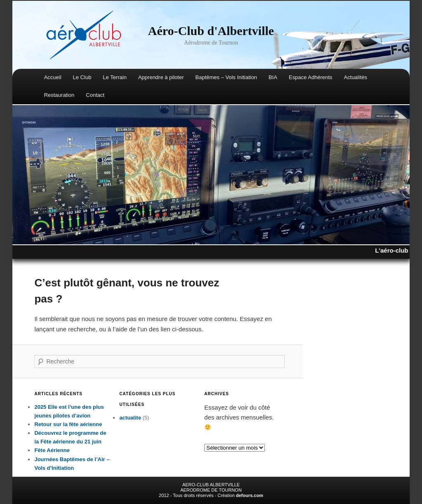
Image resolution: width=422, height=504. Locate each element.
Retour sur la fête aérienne (68, 424)
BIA (273, 77)
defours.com (250, 495)
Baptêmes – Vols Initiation (226, 77)
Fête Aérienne (52, 450)
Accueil (53, 77)
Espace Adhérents (311, 77)
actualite (130, 418)
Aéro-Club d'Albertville (211, 31)
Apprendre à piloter (161, 77)
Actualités (356, 77)
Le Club (82, 77)
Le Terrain (115, 77)
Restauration (59, 95)
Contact (95, 95)
